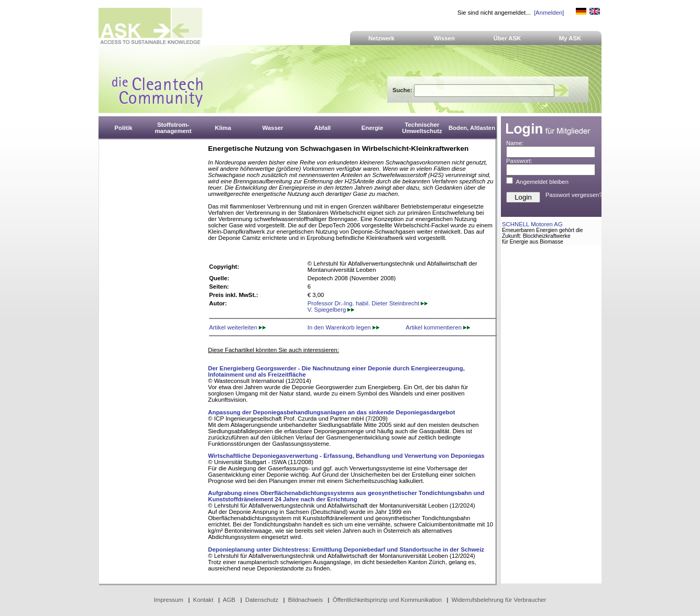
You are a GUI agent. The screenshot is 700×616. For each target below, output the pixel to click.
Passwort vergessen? (574, 195)
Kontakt (204, 600)
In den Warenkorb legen (343, 327)
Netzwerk (381, 38)
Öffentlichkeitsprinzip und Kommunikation (387, 600)
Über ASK (507, 38)
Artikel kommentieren (438, 327)
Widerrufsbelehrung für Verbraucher (499, 600)
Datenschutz (262, 600)
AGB (229, 600)
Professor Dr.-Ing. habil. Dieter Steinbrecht (368, 303)
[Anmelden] (549, 13)
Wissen (444, 38)
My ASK (570, 38)
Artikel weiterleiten (237, 327)
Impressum (169, 600)
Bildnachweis (305, 600)
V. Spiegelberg (331, 310)
